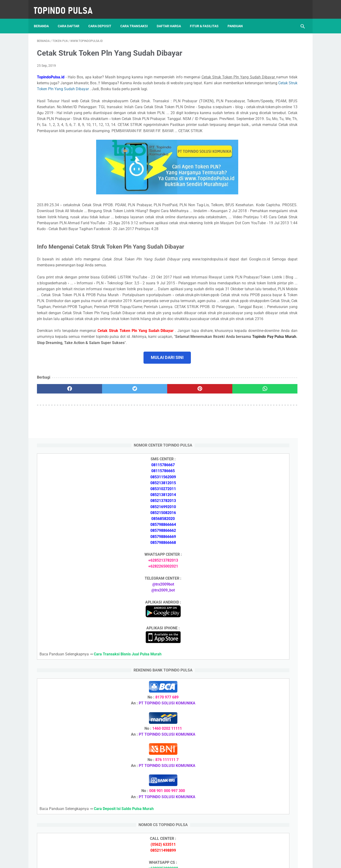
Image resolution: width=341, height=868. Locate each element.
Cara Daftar (72, 19)
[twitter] (104, 450)
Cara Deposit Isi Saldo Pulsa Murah (267, 703)
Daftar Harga (172, 19)
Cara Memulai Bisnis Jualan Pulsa (266, 596)
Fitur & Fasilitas (207, 19)
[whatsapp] (194, 450)
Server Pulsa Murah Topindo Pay (155, 861)
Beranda (44, 19)
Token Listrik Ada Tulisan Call (262, 641)
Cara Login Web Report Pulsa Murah (267, 674)
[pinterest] (149, 450)
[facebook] (59, 450)
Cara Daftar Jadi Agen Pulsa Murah (267, 584)
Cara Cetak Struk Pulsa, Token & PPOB (270, 772)
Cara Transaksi (137, 19)
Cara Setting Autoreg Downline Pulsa (268, 663)
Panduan (238, 19)
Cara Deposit (103, 19)
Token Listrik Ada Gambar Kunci (264, 652)
